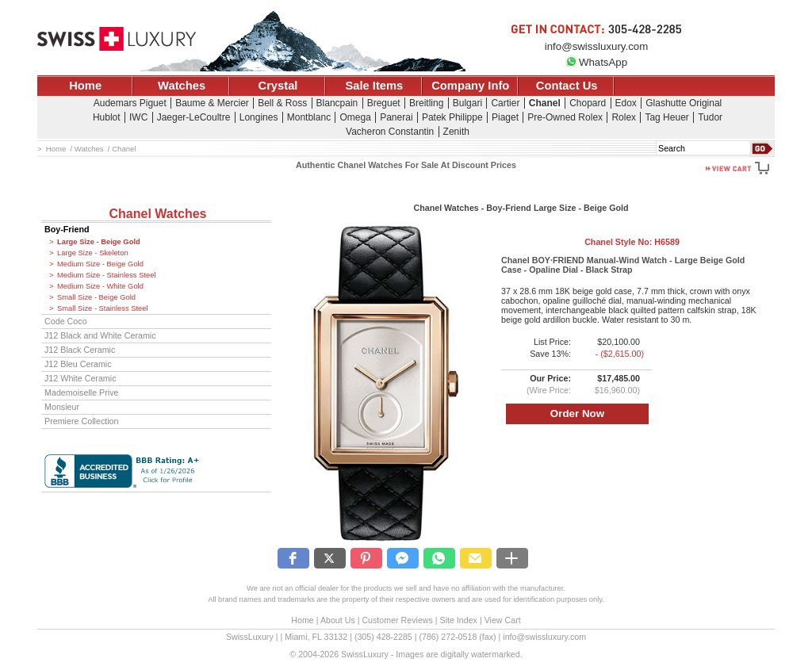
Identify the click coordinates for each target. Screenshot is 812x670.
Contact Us (567, 86)
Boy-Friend (67, 229)
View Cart (503, 620)
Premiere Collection (82, 421)
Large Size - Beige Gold (99, 242)
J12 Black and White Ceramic (100, 335)
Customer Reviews (397, 620)
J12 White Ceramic (80, 378)
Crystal (278, 86)
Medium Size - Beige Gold (100, 264)
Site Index (459, 620)
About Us (338, 620)
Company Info (470, 86)
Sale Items (374, 86)
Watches (182, 86)
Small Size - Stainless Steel (103, 308)
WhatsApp (596, 62)
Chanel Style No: (632, 242)
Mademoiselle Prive (82, 392)
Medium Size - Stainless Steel (107, 275)
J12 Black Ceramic (80, 350)
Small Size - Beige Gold (96, 297)
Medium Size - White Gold (100, 286)
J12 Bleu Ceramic (78, 364)
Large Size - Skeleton (93, 253)
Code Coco (66, 321)
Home (85, 86)
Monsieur (62, 407)
